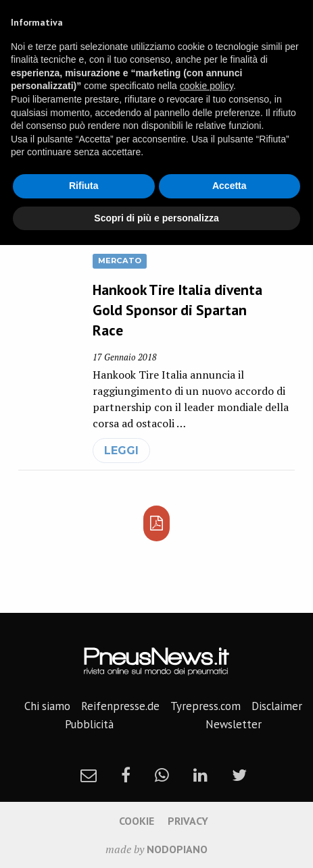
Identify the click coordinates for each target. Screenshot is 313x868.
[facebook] (126, 775)
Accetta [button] (230, 186)
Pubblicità (89, 724)
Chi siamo (47, 706)
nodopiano (177, 849)
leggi (121, 451)
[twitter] (239, 775)
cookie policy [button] (207, 86)
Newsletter (234, 724)
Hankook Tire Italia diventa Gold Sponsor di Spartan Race (177, 310)
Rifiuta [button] (84, 186)
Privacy (188, 821)
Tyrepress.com (206, 706)
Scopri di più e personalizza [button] (156, 218)
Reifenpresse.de (120, 706)
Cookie (137, 821)
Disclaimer (277, 706)
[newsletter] (89, 775)
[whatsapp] (162, 775)
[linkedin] (200, 775)
